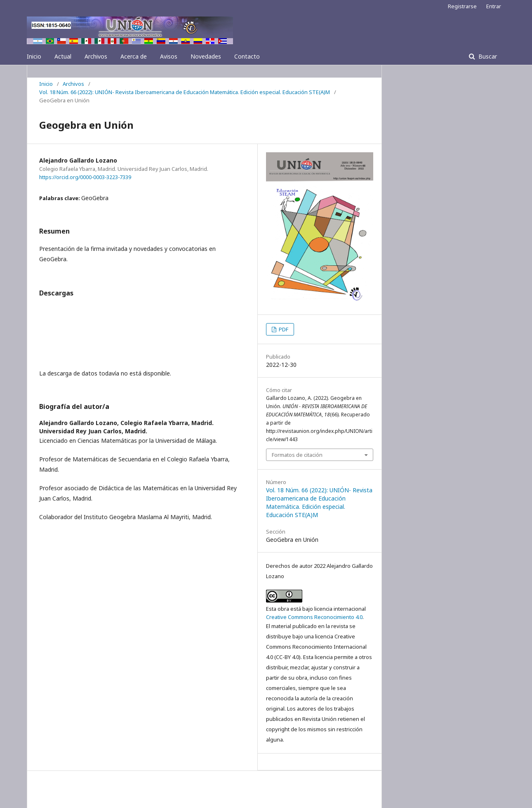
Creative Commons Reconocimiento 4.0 (314, 617)
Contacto (247, 56)
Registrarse (462, 6)
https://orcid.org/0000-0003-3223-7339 (85, 177)
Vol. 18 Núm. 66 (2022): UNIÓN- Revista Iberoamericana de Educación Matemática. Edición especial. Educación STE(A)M (185, 92)
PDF (283, 329)
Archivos (96, 56)
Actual (63, 56)
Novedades (206, 56)
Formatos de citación (297, 455)
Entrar (494, 6)
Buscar (487, 56)
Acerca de (134, 56)
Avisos (169, 56)
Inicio (34, 56)
